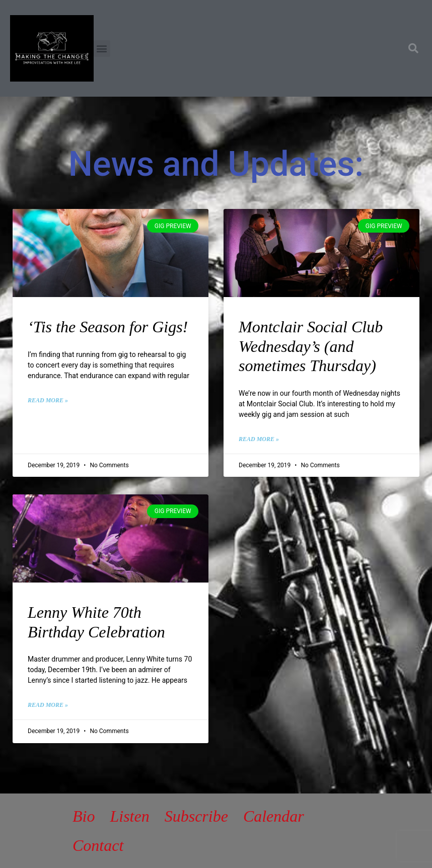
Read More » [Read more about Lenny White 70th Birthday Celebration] (48, 705)
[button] (102, 49)
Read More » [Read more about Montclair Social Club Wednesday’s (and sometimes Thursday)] (259, 439)
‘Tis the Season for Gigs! (108, 327)
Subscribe (196, 816)
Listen (129, 816)
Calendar (274, 816)
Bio (84, 816)
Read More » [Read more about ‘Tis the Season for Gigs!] (48, 400)
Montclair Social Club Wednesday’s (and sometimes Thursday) (311, 346)
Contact (98, 845)
